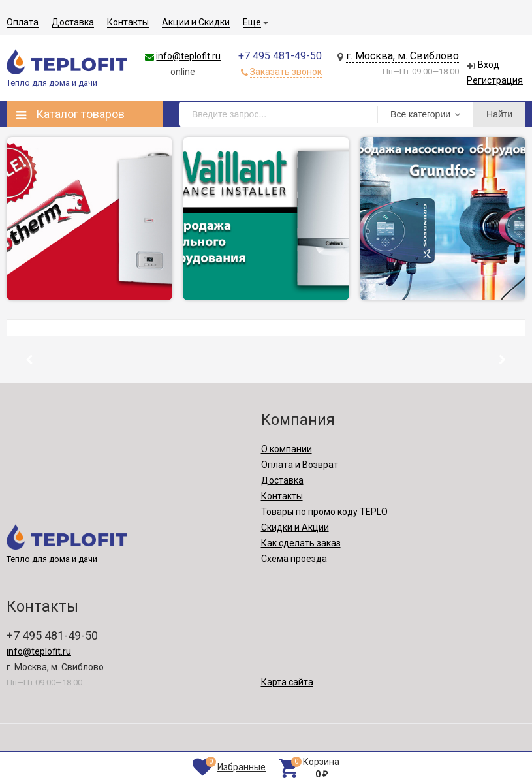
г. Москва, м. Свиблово (402, 56)
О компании (287, 449)
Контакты (128, 22)
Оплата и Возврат (300, 465)
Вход (489, 65)
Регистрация (495, 80)
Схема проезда (294, 559)
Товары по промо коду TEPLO (324, 512)
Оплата (23, 22)
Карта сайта (287, 682)
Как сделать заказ (301, 543)
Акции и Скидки (196, 22)
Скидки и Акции (295, 527)
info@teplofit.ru (188, 56)
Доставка (73, 22)
